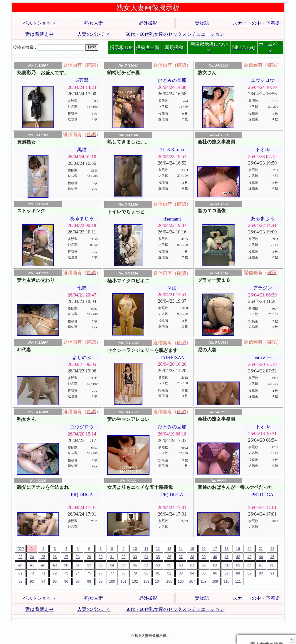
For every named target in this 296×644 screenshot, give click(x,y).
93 (32, 582)
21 (261, 549)
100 (112, 582)
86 (215, 573)
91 (272, 573)
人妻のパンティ (94, 34)
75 (89, 573)
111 (238, 582)
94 (43, 582)
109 (215, 582)
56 (135, 565)
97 (78, 582)
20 (249, 549)
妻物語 (202, 23)
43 (249, 557)
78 (123, 573)
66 (249, 565)
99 (101, 582)
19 (238, 549)
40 (215, 557)
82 (169, 573)
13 (169, 549)
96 (66, 582)
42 (238, 557)
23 (20, 557)
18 (227, 549)
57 (146, 565)
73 (66, 573)
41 (227, 557)
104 (158, 582)
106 (181, 582)
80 (146, 573)
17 (215, 549)
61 (192, 565)
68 (272, 565)
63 (215, 565)
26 (55, 557)
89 (249, 573)
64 (227, 565)
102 (135, 582)
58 (158, 565)
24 (32, 557)
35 (158, 557)
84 (192, 573)
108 (203, 582)
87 (227, 573)
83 (181, 573)
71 (43, 573)
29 (89, 557)
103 (146, 582)
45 (272, 557)
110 (226, 582)
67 (261, 565)
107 (192, 582)
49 (55, 565)
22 (272, 549)
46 (20, 565)
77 (112, 573)
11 (146, 549)
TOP (20, 549)
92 (20, 582)
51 (78, 565)
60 (181, 565)
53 (101, 565)
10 (135, 549)
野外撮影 (148, 23)
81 (158, 573)
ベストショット (39, 23)
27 (66, 557)
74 (78, 573)
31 (112, 557)
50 (66, 565)
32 (123, 557)
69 (20, 573)
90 (261, 573)
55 (123, 565)
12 (158, 549)
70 (32, 573)
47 (32, 565)
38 (192, 557)
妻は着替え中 (39, 34)
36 (169, 557)
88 (238, 573)
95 (55, 582)
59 (169, 565)
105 (169, 582)
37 (181, 557)
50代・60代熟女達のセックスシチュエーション (175, 34)
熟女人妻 (94, 23)
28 (78, 557)
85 (204, 573)
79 (135, 573)
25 (43, 557)
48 (43, 565)
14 (181, 549)
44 (261, 557)
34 (146, 557)
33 (135, 557)
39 (204, 557)
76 (101, 573)
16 (204, 549)
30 (101, 557)
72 (55, 573)
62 (204, 565)
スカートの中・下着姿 (256, 23)
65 (238, 565)
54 (112, 565)
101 (123, 582)
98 (89, 582)
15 (192, 549)
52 (89, 565)
